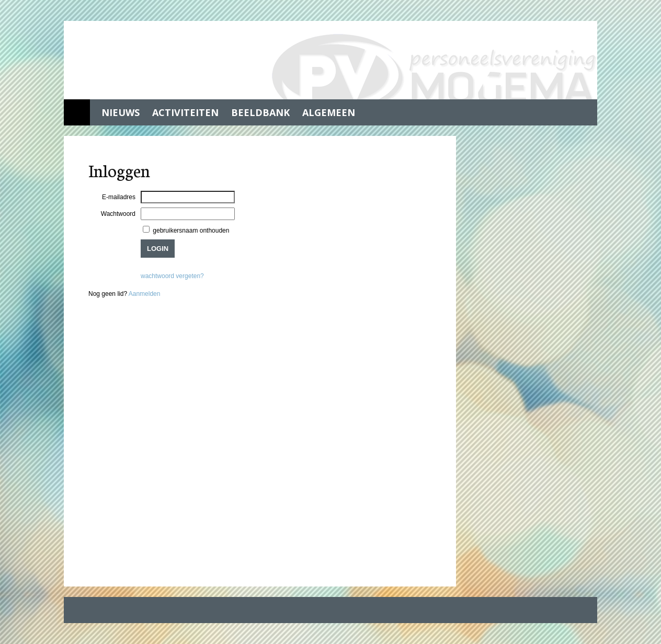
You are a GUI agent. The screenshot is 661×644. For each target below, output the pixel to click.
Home (77, 112)
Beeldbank (260, 112)
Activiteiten (185, 112)
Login (158, 249)
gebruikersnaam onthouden (190, 231)
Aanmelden (145, 294)
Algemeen (329, 112)
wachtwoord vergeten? (172, 276)
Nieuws (121, 112)
